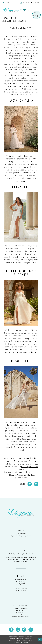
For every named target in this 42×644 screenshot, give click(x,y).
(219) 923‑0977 (21, 534)
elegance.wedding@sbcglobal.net (21, 536)
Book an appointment (14, 472)
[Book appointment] (30, 3)
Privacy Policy (21, 610)
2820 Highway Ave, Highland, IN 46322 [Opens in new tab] (21, 554)
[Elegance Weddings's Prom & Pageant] (11, 10)
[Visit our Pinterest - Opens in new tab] (24, 630)
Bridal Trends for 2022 (14, 21)
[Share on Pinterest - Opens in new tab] (30, 484)
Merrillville (17, 561)
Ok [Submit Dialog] (40, 640)
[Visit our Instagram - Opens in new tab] (18, 630)
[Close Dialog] (2, 640)
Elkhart (16, 559)
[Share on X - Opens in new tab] (36, 484)
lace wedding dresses (28, 352)
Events (21, 614)
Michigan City (30, 559)
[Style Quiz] (36, 15)
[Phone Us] (10, 3)
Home (5, 18)
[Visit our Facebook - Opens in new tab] (11, 630)
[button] (21, 10)
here (27, 643)
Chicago (26, 561)
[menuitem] (21, 10)
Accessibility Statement (21, 616)
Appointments (21, 612)
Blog (13, 18)
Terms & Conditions (21, 609)
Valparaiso (22, 559)
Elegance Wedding (27, 81)
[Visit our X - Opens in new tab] (31, 630)
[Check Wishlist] (25, 10)
